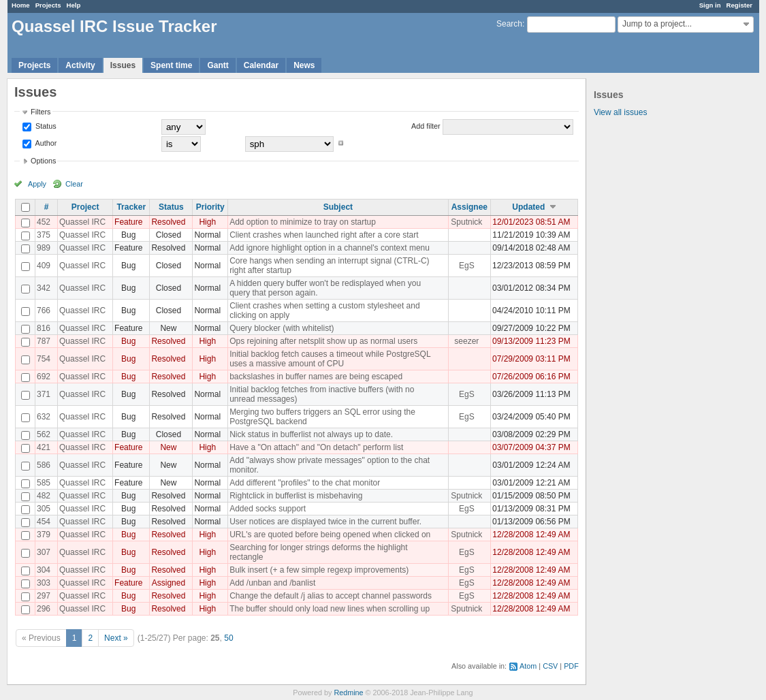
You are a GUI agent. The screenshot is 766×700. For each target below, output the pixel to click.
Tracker (131, 207)
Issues (123, 65)
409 (44, 266)
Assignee (469, 207)
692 (44, 377)
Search (509, 24)
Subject (338, 207)
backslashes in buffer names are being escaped (316, 377)
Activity (80, 65)
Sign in (710, 5)
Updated (528, 207)
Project (85, 207)
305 (44, 509)
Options (43, 161)
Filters (41, 112)
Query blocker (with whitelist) (282, 328)
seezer (466, 341)
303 (44, 583)
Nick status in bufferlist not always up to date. (311, 434)
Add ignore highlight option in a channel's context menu (330, 248)
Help (74, 5)
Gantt (218, 65)
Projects (48, 5)
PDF (571, 666)
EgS (467, 266)
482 (44, 496)
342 (44, 288)
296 (44, 609)
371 (44, 394)
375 (44, 235)
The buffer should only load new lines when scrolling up (330, 609)
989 (44, 248)
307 (44, 552)
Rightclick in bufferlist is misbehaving (296, 496)
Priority (210, 207)
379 (44, 535)
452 (44, 222)
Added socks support (268, 509)
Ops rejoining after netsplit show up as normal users (323, 341)
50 (228, 638)
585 (44, 483)
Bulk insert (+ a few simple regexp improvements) (319, 570)
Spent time (171, 65)
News (304, 65)
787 (44, 341)
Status (45, 126)
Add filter (426, 126)
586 (44, 465)
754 (44, 359)
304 (44, 570)
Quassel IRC (82, 222)
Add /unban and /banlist (272, 583)
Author (45, 143)
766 (44, 311)
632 (44, 417)
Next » (116, 638)
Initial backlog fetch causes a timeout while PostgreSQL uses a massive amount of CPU (330, 359)
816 (44, 328)
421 (44, 447)
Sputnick (466, 222)
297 (44, 596)
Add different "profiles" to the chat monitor (305, 483)
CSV (550, 666)
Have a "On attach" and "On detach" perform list (316, 447)
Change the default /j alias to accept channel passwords (331, 596)
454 (44, 522)
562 (44, 434)
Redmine (348, 693)
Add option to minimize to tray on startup (303, 222)
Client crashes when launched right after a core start (324, 235)
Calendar (261, 65)
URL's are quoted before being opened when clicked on (330, 535)
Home (21, 5)
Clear (74, 184)
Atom (528, 666)
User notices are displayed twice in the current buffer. (325, 522)
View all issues (620, 112)
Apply (37, 184)
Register (739, 5)
